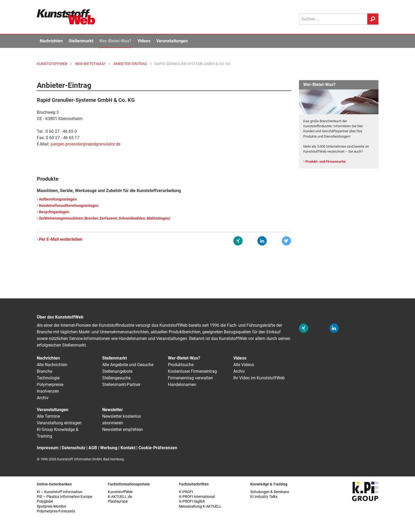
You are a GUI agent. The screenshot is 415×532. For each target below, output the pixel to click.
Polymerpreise (50, 385)
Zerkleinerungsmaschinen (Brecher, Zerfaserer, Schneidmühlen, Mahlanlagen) (105, 218)
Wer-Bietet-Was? (115, 41)
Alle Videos (244, 365)
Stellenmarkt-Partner (121, 385)
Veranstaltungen (172, 41)
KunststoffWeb (120, 492)
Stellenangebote (117, 371)
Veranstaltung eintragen (59, 423)
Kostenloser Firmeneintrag (192, 371)
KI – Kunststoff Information (60, 492)
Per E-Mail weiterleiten (61, 239)
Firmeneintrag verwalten (190, 378)
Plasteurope (118, 501)
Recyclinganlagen (54, 212)
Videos (144, 41)
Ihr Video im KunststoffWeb (259, 378)
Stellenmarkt (81, 41)
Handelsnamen (182, 385)
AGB (93, 448)
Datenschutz (73, 448)
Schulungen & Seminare (270, 492)
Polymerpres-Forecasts (56, 511)
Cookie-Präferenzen (158, 448)
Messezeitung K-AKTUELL (200, 506)
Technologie (48, 378)
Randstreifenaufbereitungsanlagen (69, 206)
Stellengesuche (116, 378)
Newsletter (113, 410)
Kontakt (128, 448)
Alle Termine (48, 416)
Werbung (109, 448)
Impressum (48, 448)
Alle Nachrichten (52, 365)
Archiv (43, 398)
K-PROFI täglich (192, 501)
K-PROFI (186, 492)
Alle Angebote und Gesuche (128, 365)
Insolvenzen (48, 391)
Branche (44, 371)
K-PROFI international (197, 497)
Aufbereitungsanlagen (58, 199)
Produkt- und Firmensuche (325, 162)
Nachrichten (51, 41)
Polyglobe (45, 501)
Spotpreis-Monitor (52, 506)
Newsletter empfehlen (122, 429)
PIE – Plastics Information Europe (64, 497)
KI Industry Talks (264, 497)
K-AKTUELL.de (120, 497)
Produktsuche (181, 365)
